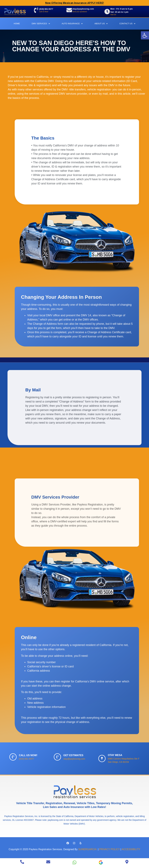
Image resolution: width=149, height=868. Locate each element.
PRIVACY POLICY (109, 849)
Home (17, 24)
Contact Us (127, 24)
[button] (145, 35)
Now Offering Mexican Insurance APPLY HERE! (75, 3)
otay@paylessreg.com (83, 9)
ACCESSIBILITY (131, 849)
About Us (101, 24)
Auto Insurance (72, 24)
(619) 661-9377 (46, 9)
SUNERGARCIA (88, 849)
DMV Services (41, 24)
